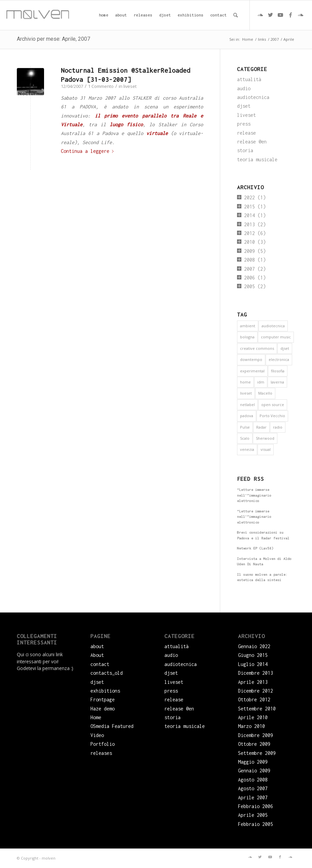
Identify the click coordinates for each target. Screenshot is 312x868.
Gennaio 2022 (254, 646)
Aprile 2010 (253, 717)
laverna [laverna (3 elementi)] (277, 382)
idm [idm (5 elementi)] (261, 382)
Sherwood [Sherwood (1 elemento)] (265, 438)
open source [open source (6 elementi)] (273, 405)
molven (49, 858)
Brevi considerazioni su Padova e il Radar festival (263, 535)
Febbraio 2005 (256, 824)
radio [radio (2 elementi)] (278, 427)
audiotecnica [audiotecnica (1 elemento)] (273, 326)
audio (244, 88)
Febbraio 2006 (256, 806)
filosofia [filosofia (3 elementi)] (278, 371)
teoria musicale (257, 159)
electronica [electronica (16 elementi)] (279, 359)
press (244, 124)
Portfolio (103, 744)
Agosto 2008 (253, 780)
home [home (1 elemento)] (245, 382)
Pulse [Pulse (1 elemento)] (245, 427)
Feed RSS (250, 479)
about (97, 646)
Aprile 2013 (253, 682)
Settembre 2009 (257, 753)
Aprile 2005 (253, 815)
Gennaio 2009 (254, 771)
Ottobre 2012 (254, 699)
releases (101, 753)
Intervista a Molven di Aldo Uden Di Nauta (264, 562)
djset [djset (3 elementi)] (285, 348)
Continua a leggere (89, 151)
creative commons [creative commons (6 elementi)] (257, 348)
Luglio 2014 (253, 664)
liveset (130, 86)
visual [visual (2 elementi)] (266, 449)
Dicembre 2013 (256, 673)
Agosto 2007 (253, 788)
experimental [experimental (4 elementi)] (252, 371)
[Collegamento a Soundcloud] (260, 15)
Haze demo (103, 709)
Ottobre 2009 (254, 744)
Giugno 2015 (253, 655)
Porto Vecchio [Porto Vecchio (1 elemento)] (272, 416)
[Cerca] (236, 15)
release (246, 133)
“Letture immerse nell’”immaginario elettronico (254, 495)
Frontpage (103, 699)
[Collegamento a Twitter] (270, 15)
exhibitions (105, 691)
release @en (252, 142)
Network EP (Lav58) (255, 548)
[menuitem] (104, 15)
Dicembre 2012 (256, 691)
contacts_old (107, 673)
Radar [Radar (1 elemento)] (261, 427)
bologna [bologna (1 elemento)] (247, 337)
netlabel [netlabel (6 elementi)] (247, 405)
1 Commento (101, 86)
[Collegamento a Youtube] (280, 15)
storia (245, 150)
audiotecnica (253, 97)
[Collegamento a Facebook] (290, 15)
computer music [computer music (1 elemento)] (276, 337)
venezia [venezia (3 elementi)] (247, 449)
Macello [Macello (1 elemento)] (265, 393)
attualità (249, 79)
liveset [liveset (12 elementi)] (246, 393)
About (97, 655)
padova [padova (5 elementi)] (247, 416)
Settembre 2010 (257, 709)
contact (100, 664)
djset (244, 106)
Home (96, 717)
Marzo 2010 (251, 726)
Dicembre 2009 (256, 735)
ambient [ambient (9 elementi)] (248, 326)
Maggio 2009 (253, 762)
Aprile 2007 (253, 797)
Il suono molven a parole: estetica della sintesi (262, 577)
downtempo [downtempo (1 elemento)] (251, 359)
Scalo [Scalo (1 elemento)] (245, 438)
